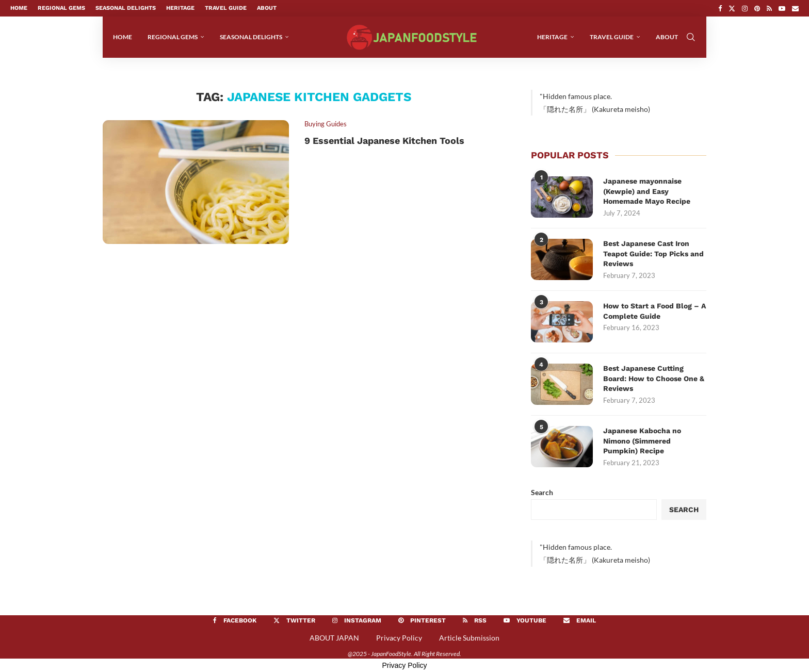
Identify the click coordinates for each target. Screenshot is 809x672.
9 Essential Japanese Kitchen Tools (384, 141)
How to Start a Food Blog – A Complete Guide (654, 311)
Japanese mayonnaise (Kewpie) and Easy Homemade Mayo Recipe (647, 191)
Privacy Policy (399, 638)
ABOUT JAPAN (334, 638)
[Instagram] (745, 8)
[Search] (691, 37)
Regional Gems (61, 8)
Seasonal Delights (126, 8)
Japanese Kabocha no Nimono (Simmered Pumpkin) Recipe (642, 441)
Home (19, 8)
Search (542, 492)
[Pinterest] (757, 8)
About (267, 8)
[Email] (795, 8)
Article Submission (469, 638)
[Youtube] (782, 8)
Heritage (180, 8)
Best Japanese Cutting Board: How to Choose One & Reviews (654, 378)
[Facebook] (720, 8)
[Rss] (769, 8)
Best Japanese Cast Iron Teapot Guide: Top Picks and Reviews (653, 253)
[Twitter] (732, 8)
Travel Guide (226, 8)
